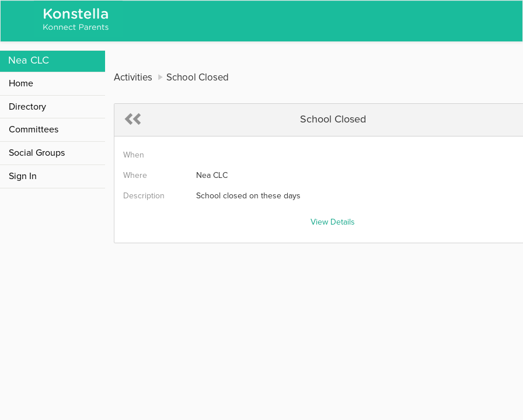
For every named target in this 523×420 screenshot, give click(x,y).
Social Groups (37, 153)
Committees (34, 129)
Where (135, 176)
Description (144, 196)
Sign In (23, 176)
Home (21, 83)
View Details (333, 222)
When (134, 155)
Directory (27, 107)
